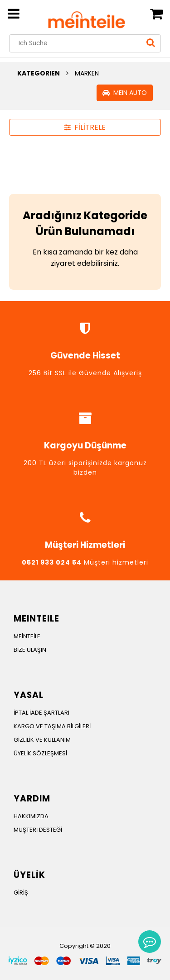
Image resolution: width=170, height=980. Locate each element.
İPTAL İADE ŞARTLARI (41, 713)
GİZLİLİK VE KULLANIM (42, 740)
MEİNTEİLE (27, 636)
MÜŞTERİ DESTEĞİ (38, 830)
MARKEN (87, 73)
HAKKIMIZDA (31, 816)
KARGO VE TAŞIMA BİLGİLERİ (52, 726)
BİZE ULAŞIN (30, 650)
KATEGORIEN (39, 73)
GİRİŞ (21, 893)
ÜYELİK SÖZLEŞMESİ (40, 753)
